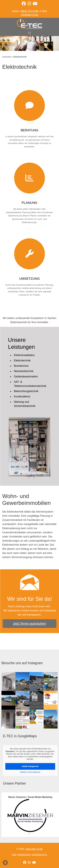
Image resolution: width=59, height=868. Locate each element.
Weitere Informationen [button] (30, 772)
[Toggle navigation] (29, 33)
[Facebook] (24, 4)
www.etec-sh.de (34, 849)
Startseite (7, 57)
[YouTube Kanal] (35, 4)
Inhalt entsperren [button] (30, 766)
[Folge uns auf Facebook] (25, 863)
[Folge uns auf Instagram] (29, 863)
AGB (14, 855)
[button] (29, 834)
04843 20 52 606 (29, 11)
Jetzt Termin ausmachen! (29, 623)
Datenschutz (40, 855)
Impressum (24, 855)
